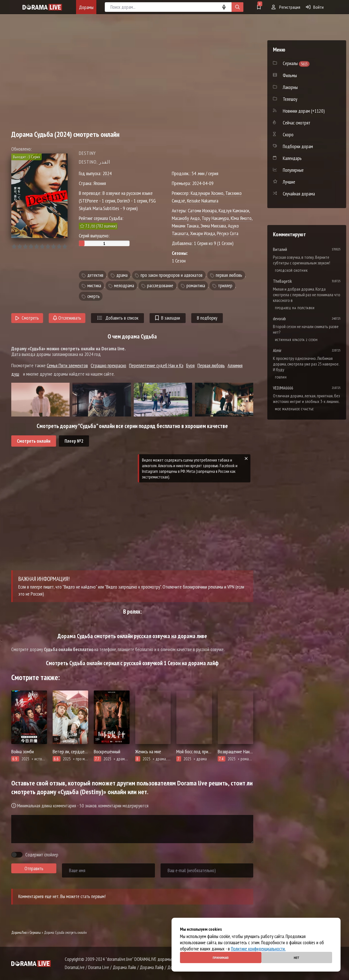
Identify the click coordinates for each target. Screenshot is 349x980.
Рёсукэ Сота (228, 233)
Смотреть (27, 318)
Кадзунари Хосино (207, 193)
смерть (94, 296)
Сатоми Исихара (202, 211)
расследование (160, 286)
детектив (95, 275)
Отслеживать (67, 318)
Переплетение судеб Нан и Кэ (156, 365)
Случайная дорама (299, 194)
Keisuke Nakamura (203, 201)
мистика (94, 286)
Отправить (34, 868)
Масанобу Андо (186, 218)
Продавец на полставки (295, 308)
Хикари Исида (203, 233)
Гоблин (281, 377)
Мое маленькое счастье (294, 409)
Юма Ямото (241, 218)
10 (65, 247)
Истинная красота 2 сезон (296, 340)
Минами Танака (185, 226)
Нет (297, 958)
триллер (225, 286)
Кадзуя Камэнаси (234, 211)
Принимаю (221, 958)
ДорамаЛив (19, 933)
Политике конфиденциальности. (258, 949)
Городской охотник (291, 270)
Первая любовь (211, 365)
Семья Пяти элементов (67, 365)
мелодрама (124, 286)
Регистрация (286, 7)
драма (122, 275)
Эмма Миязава (213, 226)
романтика (196, 286)
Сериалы (35, 933)
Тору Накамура (215, 218)
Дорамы (86, 7)
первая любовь (229, 275)
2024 (107, 173)
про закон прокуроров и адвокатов (172, 275)
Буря (190, 365)
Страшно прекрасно (108, 365)
